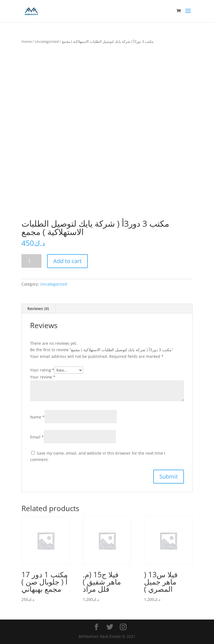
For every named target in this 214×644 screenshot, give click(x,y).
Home (27, 41)
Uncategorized (47, 41)
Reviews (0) (38, 309)
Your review (43, 377)
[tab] (38, 309)
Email (37, 437)
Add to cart (67, 261)
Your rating (42, 370)
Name (37, 417)
